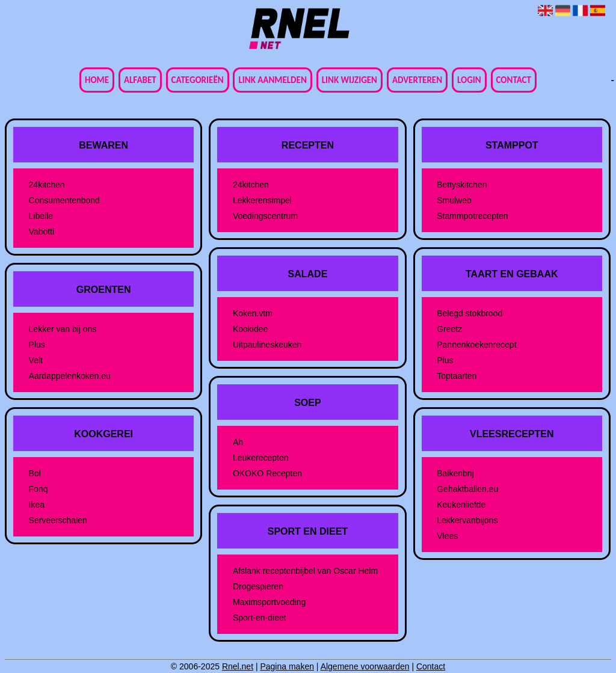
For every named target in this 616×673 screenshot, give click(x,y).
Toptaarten (457, 376)
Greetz (449, 329)
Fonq (38, 489)
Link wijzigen (350, 80)
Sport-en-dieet (260, 618)
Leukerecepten (261, 458)
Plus (37, 345)
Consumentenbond (64, 200)
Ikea (37, 505)
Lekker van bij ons (63, 329)
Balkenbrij (455, 473)
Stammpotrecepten (472, 216)
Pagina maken (287, 666)
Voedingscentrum (265, 216)
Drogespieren (258, 586)
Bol (35, 473)
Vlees (447, 536)
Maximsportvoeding (269, 602)
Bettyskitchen (462, 185)
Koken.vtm (253, 313)
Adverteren (417, 80)
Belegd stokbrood (470, 313)
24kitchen (47, 185)
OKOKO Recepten (267, 473)
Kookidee (250, 329)
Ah (238, 442)
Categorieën (198, 80)
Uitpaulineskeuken (267, 345)
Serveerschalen (58, 520)
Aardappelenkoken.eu (70, 376)
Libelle (41, 216)
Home (97, 80)
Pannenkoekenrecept (476, 345)
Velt (36, 360)
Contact (514, 80)
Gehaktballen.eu (467, 489)
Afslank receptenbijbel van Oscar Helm (305, 571)
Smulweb (454, 200)
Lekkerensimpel (262, 200)
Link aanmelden (272, 80)
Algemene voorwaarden (365, 666)
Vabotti (42, 232)
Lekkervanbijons (467, 520)
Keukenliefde (461, 505)
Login (469, 80)
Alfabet (140, 80)
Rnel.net (238, 666)
